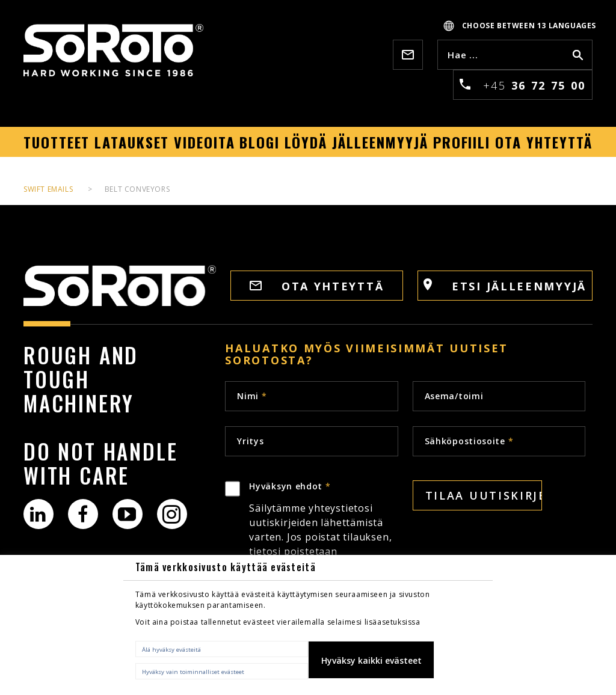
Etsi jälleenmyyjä (505, 286)
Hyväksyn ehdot (323, 548)
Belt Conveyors (137, 189)
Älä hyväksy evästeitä (171, 650)
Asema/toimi (454, 396)
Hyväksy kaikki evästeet (371, 660)
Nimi (252, 396)
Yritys (250, 441)
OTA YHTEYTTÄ (317, 286)
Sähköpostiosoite (469, 441)
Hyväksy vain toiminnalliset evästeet (193, 672)
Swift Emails (48, 189)
